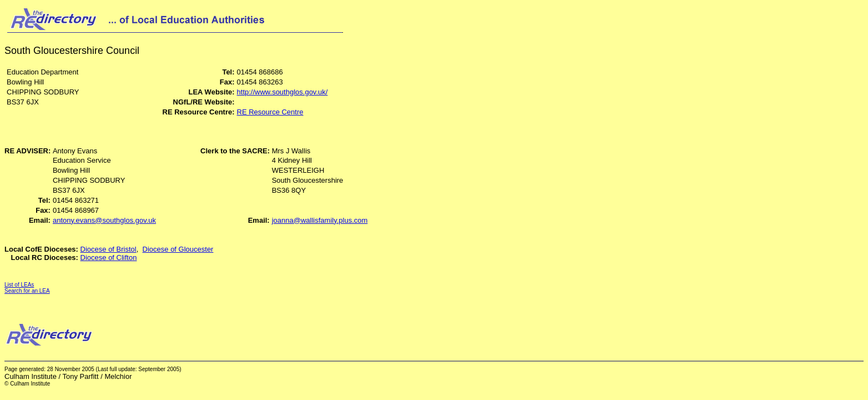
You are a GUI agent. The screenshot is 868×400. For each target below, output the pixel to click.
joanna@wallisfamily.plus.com (320, 220)
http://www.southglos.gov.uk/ (282, 92)
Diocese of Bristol (108, 249)
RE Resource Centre (270, 112)
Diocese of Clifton (109, 257)
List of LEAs (19, 285)
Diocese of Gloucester (178, 249)
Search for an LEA (27, 291)
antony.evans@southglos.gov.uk (104, 220)
